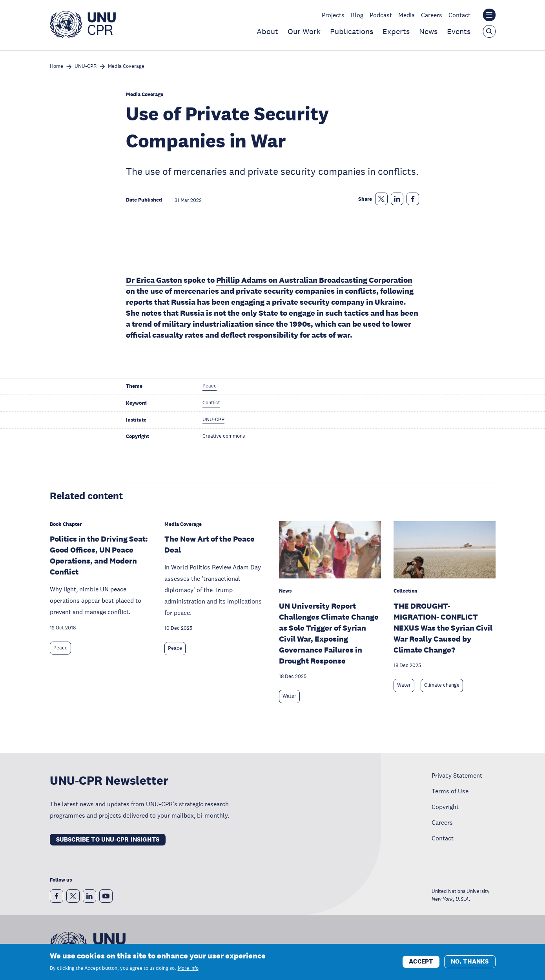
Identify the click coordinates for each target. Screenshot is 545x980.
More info (188, 968)
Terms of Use (450, 791)
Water (289, 696)
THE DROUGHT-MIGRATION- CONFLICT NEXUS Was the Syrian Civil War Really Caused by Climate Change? (443, 628)
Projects (333, 15)
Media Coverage (126, 66)
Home (57, 66)
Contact (459, 15)
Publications (352, 31)
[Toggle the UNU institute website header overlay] (489, 15)
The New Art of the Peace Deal (210, 544)
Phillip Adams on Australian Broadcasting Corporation (314, 280)
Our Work (304, 31)
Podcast (381, 15)
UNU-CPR (86, 66)
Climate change (442, 685)
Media (406, 15)
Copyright (445, 807)
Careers (432, 15)
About (267, 31)
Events (459, 31)
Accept (421, 962)
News (428, 31)
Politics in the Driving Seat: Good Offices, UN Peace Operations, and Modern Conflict (99, 555)
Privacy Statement (457, 775)
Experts (396, 31)
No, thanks (470, 962)
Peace (60, 648)
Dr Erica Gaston (154, 280)
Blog (357, 15)
